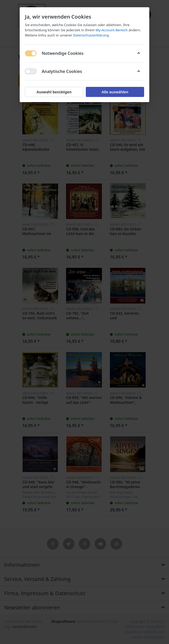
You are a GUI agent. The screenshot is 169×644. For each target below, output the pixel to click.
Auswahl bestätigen (54, 92)
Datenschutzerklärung (91, 35)
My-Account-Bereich (112, 30)
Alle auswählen (115, 92)
